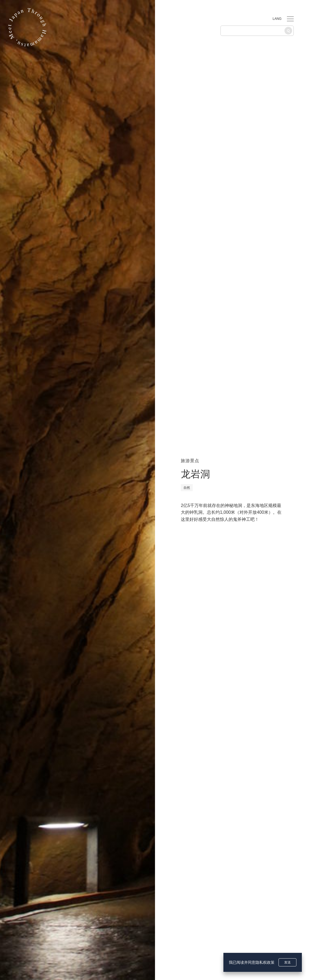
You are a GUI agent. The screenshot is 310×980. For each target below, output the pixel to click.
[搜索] (288, 31)
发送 (287, 962)
